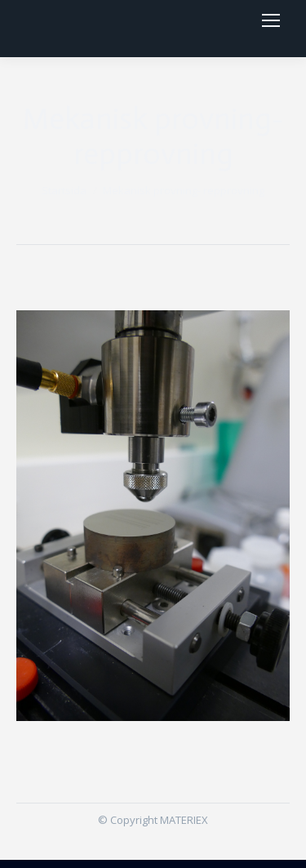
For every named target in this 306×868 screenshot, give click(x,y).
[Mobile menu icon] (271, 24)
